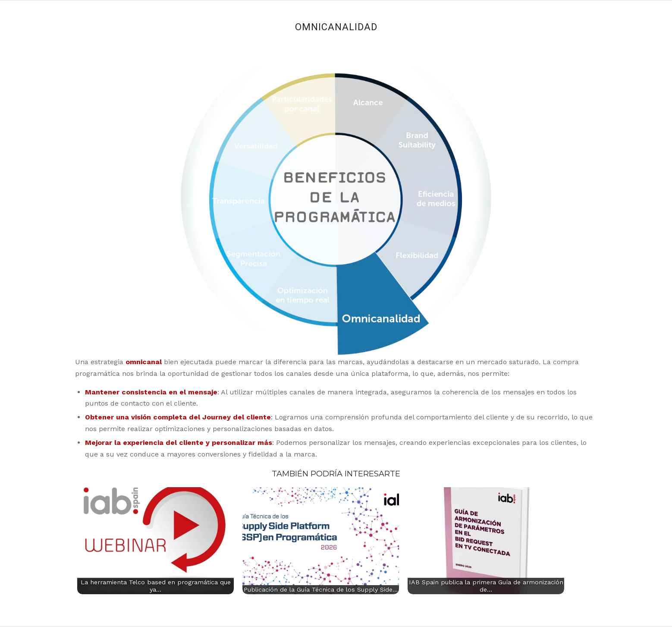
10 (302, 89)
